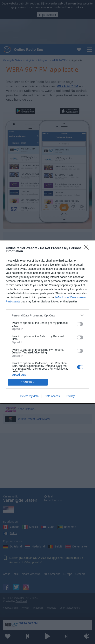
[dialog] (47, 322)
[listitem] (47, 316)
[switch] (80, 324)
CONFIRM (28, 382)
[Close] (87, 248)
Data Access (52, 396)
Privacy (70, 396)
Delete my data (30, 396)
